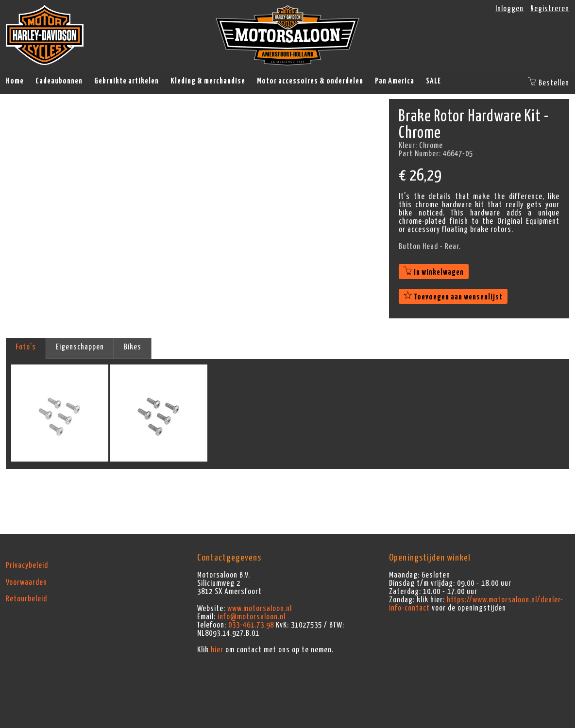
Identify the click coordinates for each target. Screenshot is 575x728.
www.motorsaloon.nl (260, 609)
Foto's (26, 347)
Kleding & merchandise (208, 81)
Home (15, 81)
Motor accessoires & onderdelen (310, 81)
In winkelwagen (434, 272)
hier (217, 650)
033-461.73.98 (251, 625)
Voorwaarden (26, 582)
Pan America (395, 81)
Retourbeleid (26, 599)
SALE (433, 81)
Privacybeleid (27, 565)
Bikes (133, 347)
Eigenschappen (80, 347)
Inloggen (509, 9)
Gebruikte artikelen (127, 81)
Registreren (550, 9)
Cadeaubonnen (59, 81)
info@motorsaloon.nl (252, 617)
